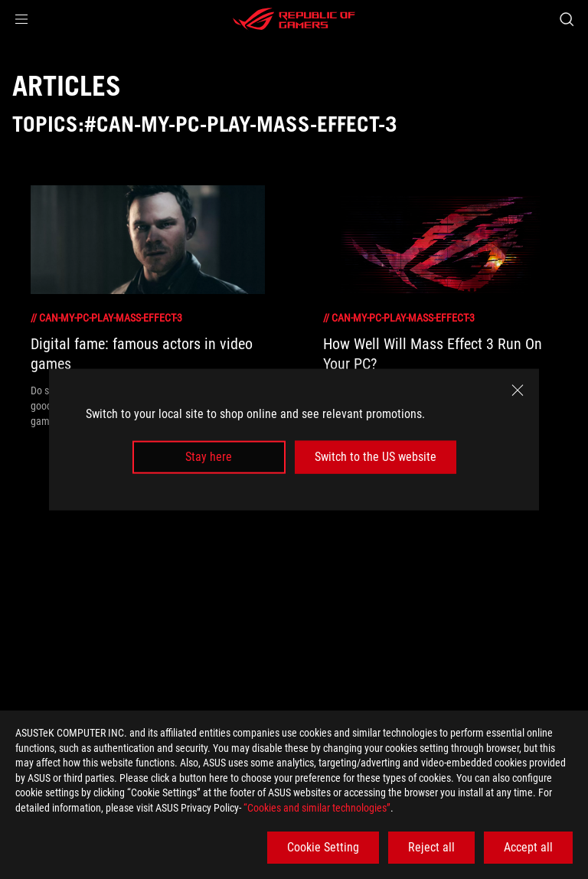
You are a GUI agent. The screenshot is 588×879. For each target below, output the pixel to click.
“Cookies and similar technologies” (317, 808)
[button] (21, 19)
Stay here (209, 457)
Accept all (528, 847)
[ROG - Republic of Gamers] (294, 19)
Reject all (431, 847)
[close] (518, 390)
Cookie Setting (323, 847)
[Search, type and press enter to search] (566, 19)
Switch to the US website (376, 457)
